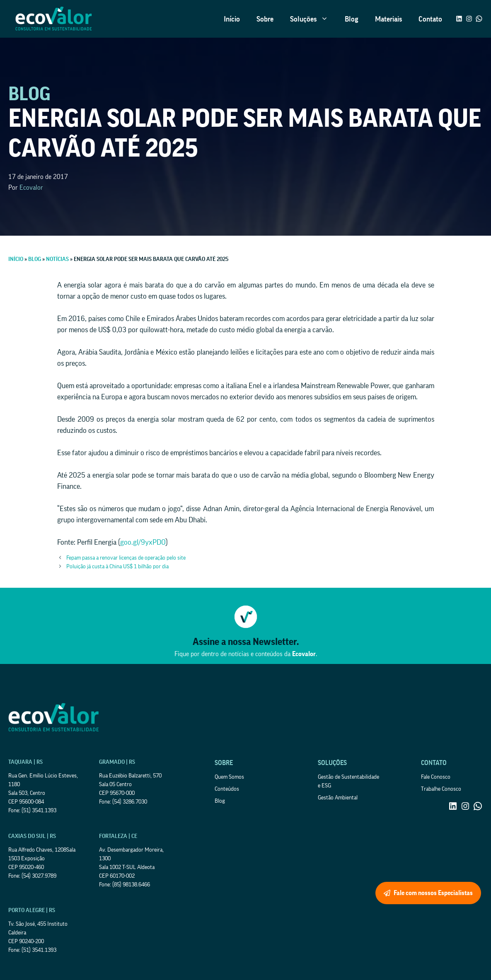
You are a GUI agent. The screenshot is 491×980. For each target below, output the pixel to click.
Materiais (388, 19)
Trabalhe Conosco (441, 789)
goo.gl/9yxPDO (143, 542)
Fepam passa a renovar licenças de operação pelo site (126, 558)
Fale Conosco (436, 777)
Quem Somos (229, 777)
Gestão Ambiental (338, 798)
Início (232, 19)
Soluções (313, 19)
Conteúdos (227, 789)
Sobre (265, 19)
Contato (430, 19)
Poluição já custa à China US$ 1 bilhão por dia (117, 567)
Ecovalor (31, 188)
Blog (352, 19)
